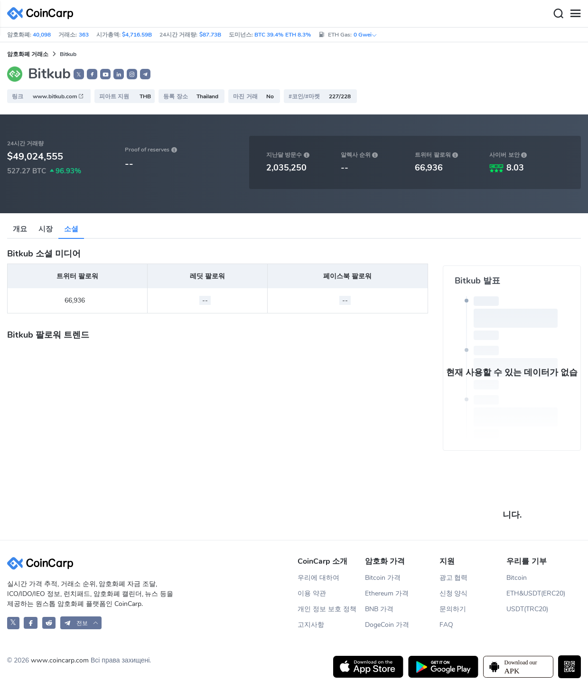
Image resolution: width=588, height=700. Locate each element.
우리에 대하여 (318, 578)
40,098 (42, 35)
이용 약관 (312, 593)
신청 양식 (454, 593)
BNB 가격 (379, 609)
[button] (92, 74)
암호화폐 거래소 (28, 54)
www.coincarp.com (60, 660)
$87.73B (210, 35)
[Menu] (575, 14)
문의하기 (453, 609)
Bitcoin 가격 (383, 578)
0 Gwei (365, 35)
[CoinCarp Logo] (43, 14)
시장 (46, 229)
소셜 (71, 229)
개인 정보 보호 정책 (327, 609)
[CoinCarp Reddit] (49, 623)
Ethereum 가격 (387, 593)
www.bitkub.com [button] (58, 96)
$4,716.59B (137, 35)
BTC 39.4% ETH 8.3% (283, 35)
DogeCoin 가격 (387, 625)
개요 (20, 229)
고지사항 (311, 625)
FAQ (446, 625)
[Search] (558, 14)
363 (84, 35)
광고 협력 (454, 578)
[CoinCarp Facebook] (31, 623)
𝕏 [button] (79, 75)
